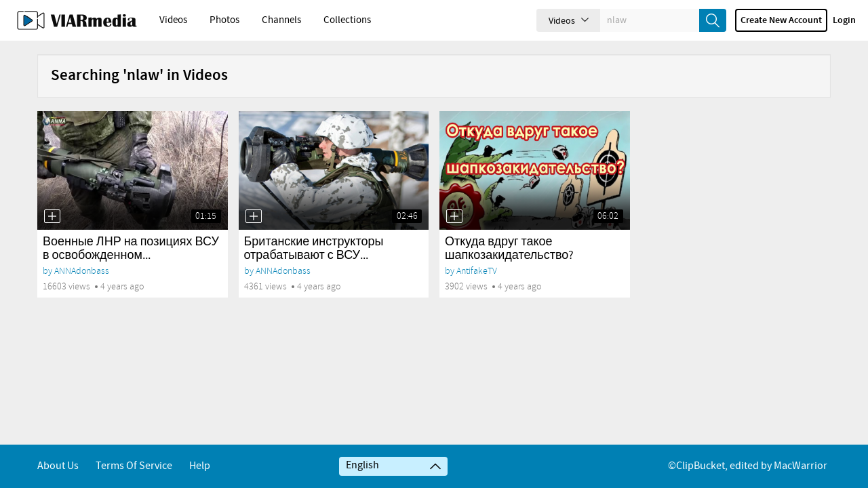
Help (200, 466)
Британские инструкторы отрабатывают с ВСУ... (314, 249)
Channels (281, 20)
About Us (58, 466)
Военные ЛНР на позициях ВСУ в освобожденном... (131, 249)
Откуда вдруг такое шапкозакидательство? (509, 249)
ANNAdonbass (82, 271)
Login (844, 20)
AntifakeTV (477, 271)
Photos (224, 20)
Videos (173, 20)
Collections (347, 20)
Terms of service (134, 466)
